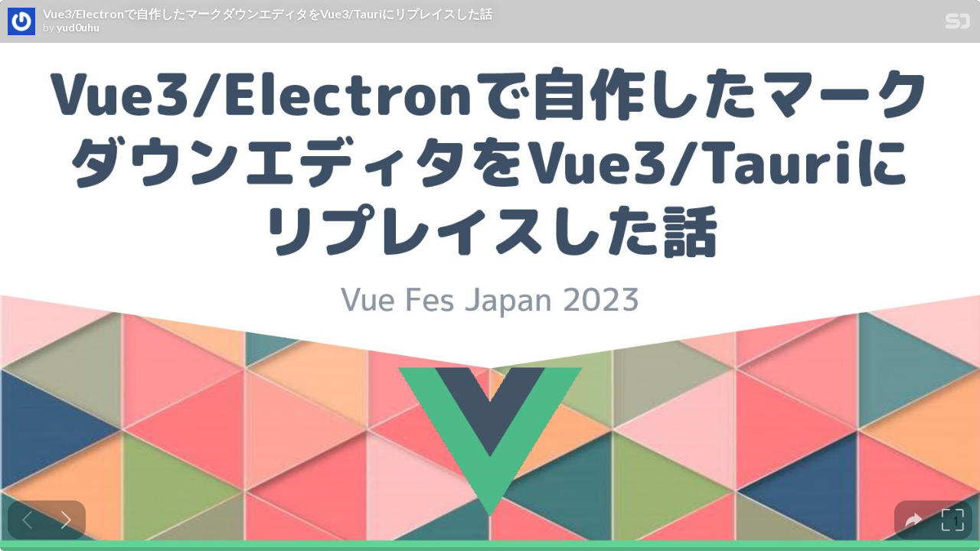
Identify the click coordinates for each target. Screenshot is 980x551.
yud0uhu (78, 28)
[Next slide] (66, 520)
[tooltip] (914, 520)
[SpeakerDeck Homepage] (958, 24)
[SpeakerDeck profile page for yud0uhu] (21, 22)
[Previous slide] (27, 520)
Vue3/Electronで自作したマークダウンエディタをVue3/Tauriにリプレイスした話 (268, 14)
